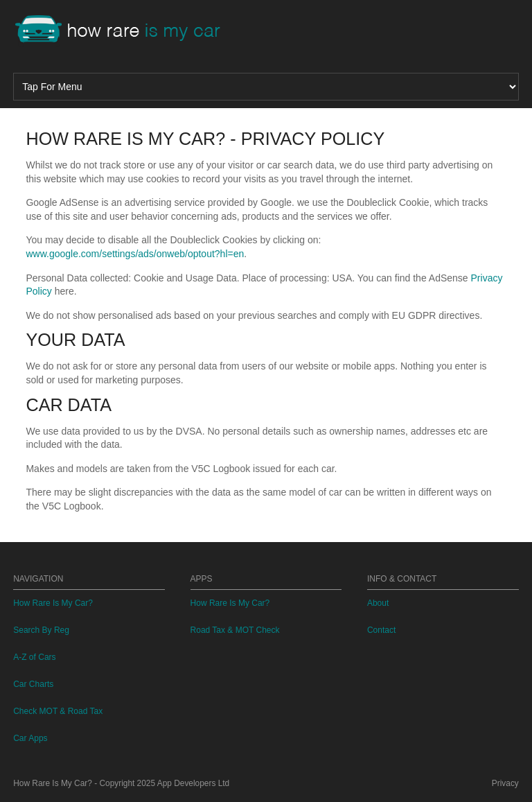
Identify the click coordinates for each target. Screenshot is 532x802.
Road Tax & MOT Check (235, 630)
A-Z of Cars (34, 657)
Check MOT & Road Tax (58, 711)
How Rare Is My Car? (53, 603)
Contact (381, 630)
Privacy (505, 783)
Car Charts (33, 684)
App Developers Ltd (193, 783)
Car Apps (30, 738)
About (378, 603)
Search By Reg (41, 630)
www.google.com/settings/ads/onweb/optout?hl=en (135, 254)
